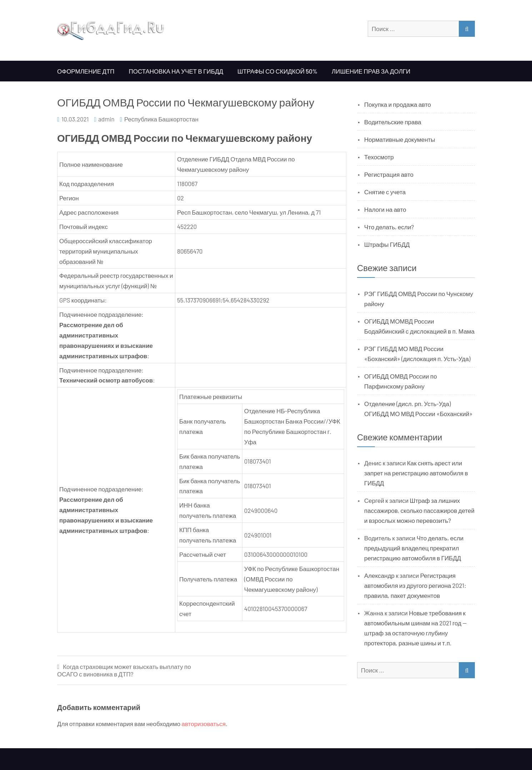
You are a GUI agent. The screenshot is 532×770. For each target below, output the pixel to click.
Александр (379, 575)
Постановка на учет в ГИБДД (176, 71)
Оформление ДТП (86, 71)
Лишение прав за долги (371, 71)
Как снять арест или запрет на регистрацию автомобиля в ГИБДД (416, 473)
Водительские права (393, 122)
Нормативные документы (400, 139)
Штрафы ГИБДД (387, 244)
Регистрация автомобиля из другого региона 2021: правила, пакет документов (415, 585)
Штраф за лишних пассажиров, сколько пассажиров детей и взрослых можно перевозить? (419, 510)
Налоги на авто (385, 209)
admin (106, 119)
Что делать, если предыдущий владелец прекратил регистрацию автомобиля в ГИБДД (414, 548)
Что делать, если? (389, 227)
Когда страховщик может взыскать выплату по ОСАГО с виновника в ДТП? (124, 670)
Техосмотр (379, 157)
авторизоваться (204, 724)
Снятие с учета (385, 192)
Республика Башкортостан (161, 119)
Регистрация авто (389, 174)
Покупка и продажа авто (398, 104)
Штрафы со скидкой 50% (277, 71)
